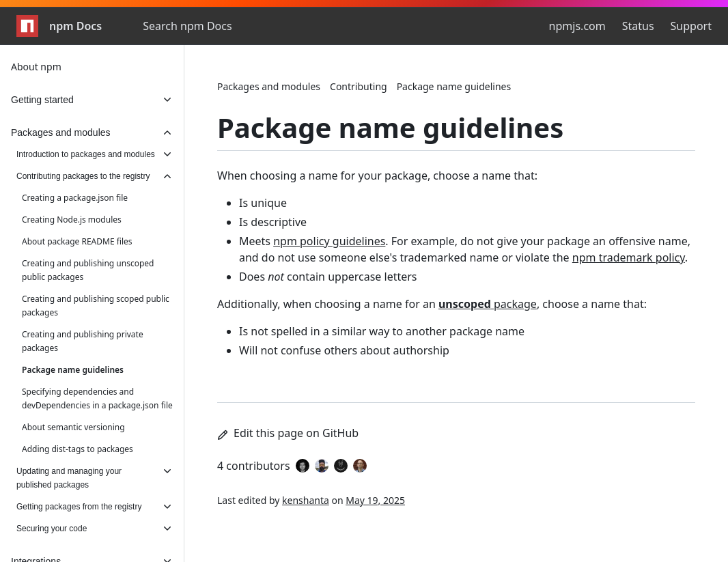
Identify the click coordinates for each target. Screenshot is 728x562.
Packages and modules (269, 86)
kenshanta (306, 500)
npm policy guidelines (329, 241)
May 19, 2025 (375, 500)
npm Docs (59, 26)
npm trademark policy (629, 257)
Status (638, 26)
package (488, 304)
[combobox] (216, 26)
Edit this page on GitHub (288, 433)
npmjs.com (577, 26)
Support (691, 26)
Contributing (359, 86)
